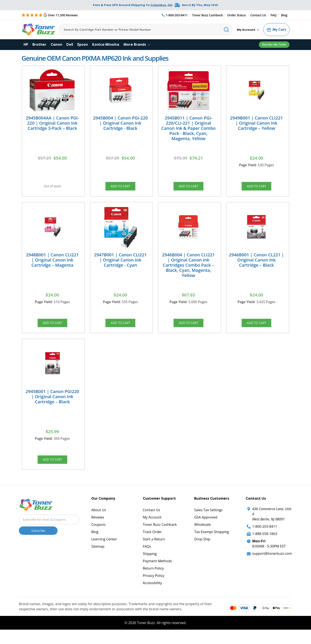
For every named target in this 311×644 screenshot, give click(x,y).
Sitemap (98, 557)
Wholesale (202, 535)
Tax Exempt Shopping (211, 543)
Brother (39, 45)
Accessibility (152, 594)
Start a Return (154, 550)
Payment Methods (157, 572)
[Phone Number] (175, 15)
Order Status (236, 15)
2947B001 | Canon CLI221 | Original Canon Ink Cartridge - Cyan (120, 263)
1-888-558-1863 (265, 544)
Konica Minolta (106, 45)
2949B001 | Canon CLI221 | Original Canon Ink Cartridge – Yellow (256, 123)
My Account (248, 30)
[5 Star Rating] (50, 15)
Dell (70, 45)
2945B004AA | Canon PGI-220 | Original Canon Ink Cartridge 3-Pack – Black (52, 123)
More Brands (137, 45)
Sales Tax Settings (208, 521)
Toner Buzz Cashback (208, 15)
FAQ (274, 15)
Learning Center (104, 550)
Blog (284, 15)
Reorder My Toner (274, 44)
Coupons (98, 535)
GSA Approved (206, 528)
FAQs (147, 557)
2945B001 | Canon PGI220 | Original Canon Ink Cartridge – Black (52, 404)
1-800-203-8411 (265, 537)
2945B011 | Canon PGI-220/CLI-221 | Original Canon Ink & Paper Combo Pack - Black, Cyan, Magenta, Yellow (188, 128)
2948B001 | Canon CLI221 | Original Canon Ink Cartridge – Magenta (52, 263)
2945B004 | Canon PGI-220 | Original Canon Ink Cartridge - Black (120, 123)
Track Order (152, 543)
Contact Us (258, 15)
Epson (83, 45)
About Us (99, 521)
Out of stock (52, 187)
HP (26, 45)
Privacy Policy (154, 586)
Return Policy (153, 579)
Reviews (98, 528)
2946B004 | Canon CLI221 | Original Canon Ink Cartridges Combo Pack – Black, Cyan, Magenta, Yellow (189, 268)
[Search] (146, 30)
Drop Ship (202, 550)
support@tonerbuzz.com (272, 564)
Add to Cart (120, 187)
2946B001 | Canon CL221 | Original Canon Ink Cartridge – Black (256, 263)
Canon (56, 45)
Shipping (150, 564)
